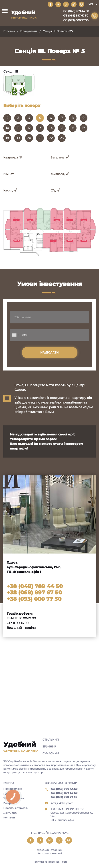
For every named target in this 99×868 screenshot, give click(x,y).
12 (29, 128)
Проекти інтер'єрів (15, 808)
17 (84, 128)
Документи (10, 813)
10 (7, 128)
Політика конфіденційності (50, 862)
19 (18, 138)
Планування (29, 31)
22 (51, 138)
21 (40, 138)
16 (73, 128)
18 (7, 138)
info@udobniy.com (62, 803)
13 (40, 128)
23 (62, 138)
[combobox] (15, 335)
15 (62, 128)
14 (51, 128)
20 (29, 138)
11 (18, 128)
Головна (9, 31)
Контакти (9, 818)
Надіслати (49, 352)
